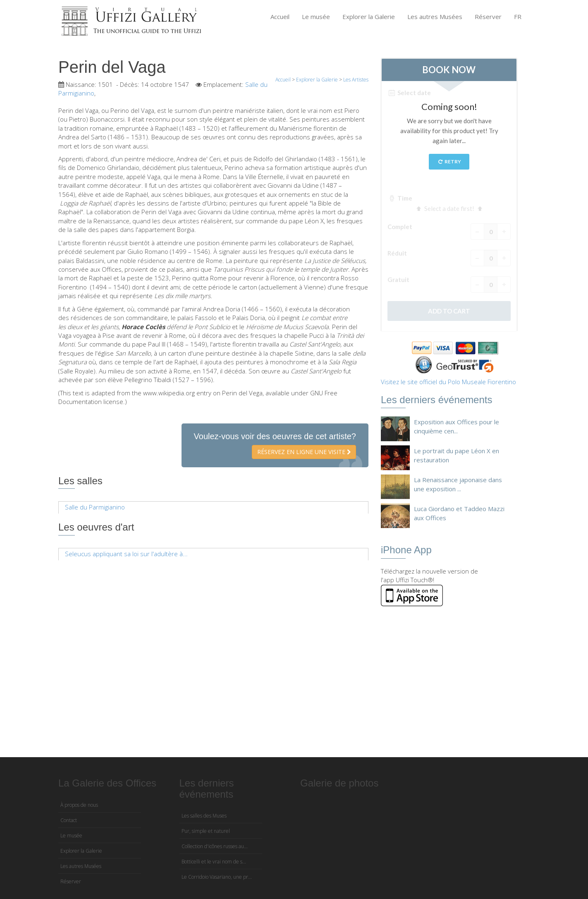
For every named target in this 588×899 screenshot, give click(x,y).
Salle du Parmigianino (95, 507)
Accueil (280, 17)
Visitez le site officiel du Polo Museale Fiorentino (448, 382)
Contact (69, 820)
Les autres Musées (435, 17)
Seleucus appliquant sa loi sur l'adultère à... (126, 554)
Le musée (316, 17)
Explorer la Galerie (369, 17)
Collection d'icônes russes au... (215, 846)
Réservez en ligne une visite (304, 452)
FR (518, 17)
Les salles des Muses (204, 816)
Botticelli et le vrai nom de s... (214, 862)
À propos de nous (79, 805)
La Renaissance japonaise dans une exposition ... (458, 484)
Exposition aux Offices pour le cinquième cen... (457, 426)
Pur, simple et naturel (206, 831)
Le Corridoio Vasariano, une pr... (217, 877)
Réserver (488, 17)
